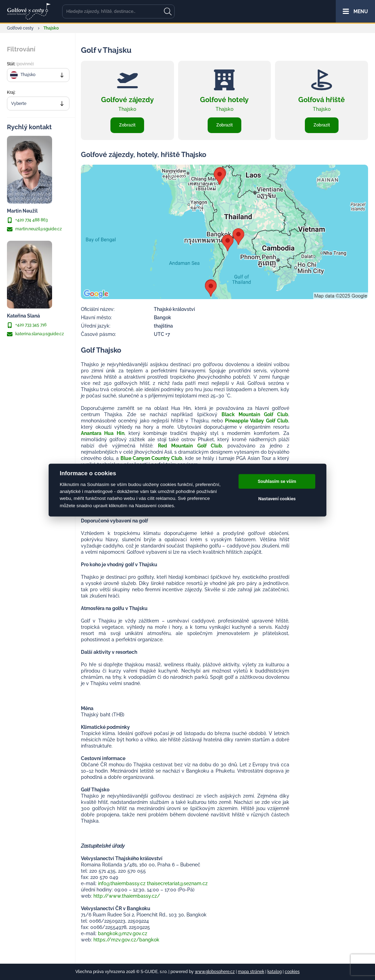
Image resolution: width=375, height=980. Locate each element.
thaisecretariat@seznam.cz (177, 883)
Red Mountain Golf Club (190, 446)
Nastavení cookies (277, 499)
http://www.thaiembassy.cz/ (127, 896)
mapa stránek (251, 972)
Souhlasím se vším (277, 481)
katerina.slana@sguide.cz (35, 334)
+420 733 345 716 (27, 325)
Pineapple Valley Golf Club (257, 421)
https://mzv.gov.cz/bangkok (126, 940)
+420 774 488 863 (27, 220)
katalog (274, 972)
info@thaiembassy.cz (122, 883)
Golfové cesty (20, 28)
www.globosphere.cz (215, 972)
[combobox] (38, 75)
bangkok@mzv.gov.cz (123, 933)
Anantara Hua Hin (103, 433)
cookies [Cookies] (292, 972)
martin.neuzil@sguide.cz (34, 229)
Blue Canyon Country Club (151, 458)
